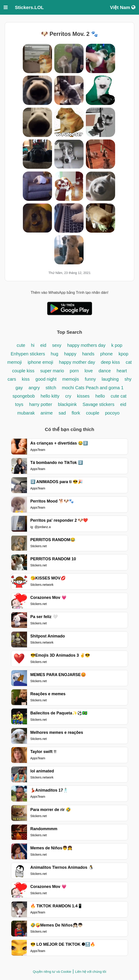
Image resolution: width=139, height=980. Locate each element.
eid (43, 345)
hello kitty (50, 396)
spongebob (24, 396)
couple (93, 413)
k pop (117, 345)
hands (88, 354)
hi (33, 345)
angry (35, 388)
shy (128, 379)
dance (105, 371)
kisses (83, 396)
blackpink (67, 404)
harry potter (41, 404)
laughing (111, 379)
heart (122, 371)
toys (19, 404)
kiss (26, 379)
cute (22, 345)
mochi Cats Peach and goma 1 (93, 388)
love (89, 371)
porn (75, 371)
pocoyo (112, 413)
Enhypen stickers (28, 354)
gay (19, 388)
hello (100, 396)
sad (62, 413)
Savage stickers (99, 404)
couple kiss (23, 371)
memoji (14, 362)
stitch (51, 388)
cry (68, 396)
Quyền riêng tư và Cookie (52, 972)
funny (90, 379)
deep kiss (111, 362)
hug (54, 354)
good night (47, 379)
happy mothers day (86, 345)
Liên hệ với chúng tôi (91, 972)
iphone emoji (40, 362)
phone (107, 354)
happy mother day (77, 362)
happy (71, 354)
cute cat (118, 396)
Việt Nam (123, 7)
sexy (57, 345)
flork (76, 413)
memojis (71, 379)
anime (47, 413)
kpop (123, 354)
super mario (53, 371)
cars (12, 379)
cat (129, 362)
